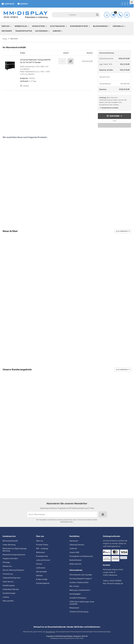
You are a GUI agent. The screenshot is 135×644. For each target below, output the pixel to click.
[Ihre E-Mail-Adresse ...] (62, 514)
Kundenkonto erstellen (110, 108)
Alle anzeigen (123, 231)
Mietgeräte (7, 31)
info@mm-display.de (115, 583)
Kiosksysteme (39, 26)
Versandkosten (50, 632)
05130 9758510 (116, 581)
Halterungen (42, 31)
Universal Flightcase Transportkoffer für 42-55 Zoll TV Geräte (35, 61)
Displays (7, 26)
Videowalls (119, 26)
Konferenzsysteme (80, 26)
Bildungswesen (101, 26)
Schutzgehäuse (58, 26)
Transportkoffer (24, 31)
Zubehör (58, 31)
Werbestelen (22, 26)
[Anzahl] (62, 61)
